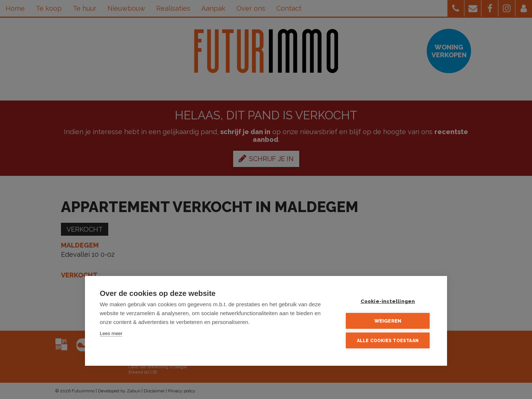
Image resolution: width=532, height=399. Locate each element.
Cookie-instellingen (388, 301)
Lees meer (111, 333)
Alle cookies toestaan (388, 341)
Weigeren (388, 321)
